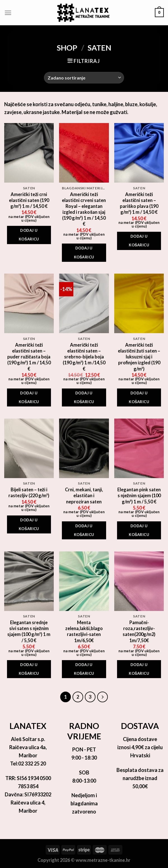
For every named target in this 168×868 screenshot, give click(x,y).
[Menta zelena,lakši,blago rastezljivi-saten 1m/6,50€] (84, 581)
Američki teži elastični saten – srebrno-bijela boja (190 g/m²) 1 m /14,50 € (84, 357)
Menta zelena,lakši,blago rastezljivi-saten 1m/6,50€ (84, 631)
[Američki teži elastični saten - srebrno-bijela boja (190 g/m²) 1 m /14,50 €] (84, 303)
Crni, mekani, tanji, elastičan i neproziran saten (84, 495)
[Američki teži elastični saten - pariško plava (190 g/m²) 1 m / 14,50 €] (139, 153)
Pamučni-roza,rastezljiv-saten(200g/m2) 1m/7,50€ (139, 631)
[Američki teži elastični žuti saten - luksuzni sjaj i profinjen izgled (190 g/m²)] (139, 303)
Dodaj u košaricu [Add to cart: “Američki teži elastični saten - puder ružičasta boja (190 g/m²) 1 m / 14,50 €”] (29, 397)
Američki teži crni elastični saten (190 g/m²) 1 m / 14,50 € (29, 200)
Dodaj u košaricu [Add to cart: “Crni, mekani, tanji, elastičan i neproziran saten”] (84, 530)
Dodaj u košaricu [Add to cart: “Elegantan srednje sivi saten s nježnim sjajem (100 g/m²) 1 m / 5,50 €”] (29, 669)
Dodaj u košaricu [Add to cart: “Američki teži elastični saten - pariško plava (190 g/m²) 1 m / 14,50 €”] (139, 241)
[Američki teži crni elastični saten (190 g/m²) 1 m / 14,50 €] (29, 153)
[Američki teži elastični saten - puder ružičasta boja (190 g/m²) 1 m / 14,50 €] (29, 303)
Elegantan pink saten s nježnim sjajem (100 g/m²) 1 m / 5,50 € (139, 495)
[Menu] (8, 13)
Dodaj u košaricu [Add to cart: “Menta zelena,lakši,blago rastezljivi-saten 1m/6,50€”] (84, 669)
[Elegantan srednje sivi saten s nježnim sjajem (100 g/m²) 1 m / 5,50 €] (29, 581)
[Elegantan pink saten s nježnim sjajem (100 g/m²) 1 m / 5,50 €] (139, 448)
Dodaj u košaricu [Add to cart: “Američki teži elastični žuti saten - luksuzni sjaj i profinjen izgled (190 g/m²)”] (139, 397)
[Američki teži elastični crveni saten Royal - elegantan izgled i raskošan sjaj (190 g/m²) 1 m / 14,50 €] (84, 153)
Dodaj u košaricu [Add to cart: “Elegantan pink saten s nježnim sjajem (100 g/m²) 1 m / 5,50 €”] (139, 530)
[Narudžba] (84, 78)
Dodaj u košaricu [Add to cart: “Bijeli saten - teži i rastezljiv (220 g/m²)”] (29, 524)
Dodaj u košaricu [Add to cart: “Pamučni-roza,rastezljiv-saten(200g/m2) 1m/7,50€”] (139, 669)
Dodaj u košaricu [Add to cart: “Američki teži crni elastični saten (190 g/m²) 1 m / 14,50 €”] (29, 235)
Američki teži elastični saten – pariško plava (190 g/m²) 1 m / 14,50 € (139, 203)
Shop (67, 48)
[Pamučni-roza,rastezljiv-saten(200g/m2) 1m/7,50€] (139, 581)
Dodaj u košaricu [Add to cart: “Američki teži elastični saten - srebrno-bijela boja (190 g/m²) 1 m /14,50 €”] (84, 397)
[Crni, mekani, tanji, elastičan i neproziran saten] (84, 448)
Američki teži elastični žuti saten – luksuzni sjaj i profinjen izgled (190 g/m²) (139, 357)
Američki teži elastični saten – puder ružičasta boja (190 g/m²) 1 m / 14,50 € (29, 357)
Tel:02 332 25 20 (28, 764)
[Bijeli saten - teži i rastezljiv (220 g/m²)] (29, 448)
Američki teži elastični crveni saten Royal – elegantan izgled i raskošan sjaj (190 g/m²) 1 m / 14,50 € (84, 209)
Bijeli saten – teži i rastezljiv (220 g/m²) (29, 492)
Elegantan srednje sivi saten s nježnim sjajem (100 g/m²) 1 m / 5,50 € (29, 631)
